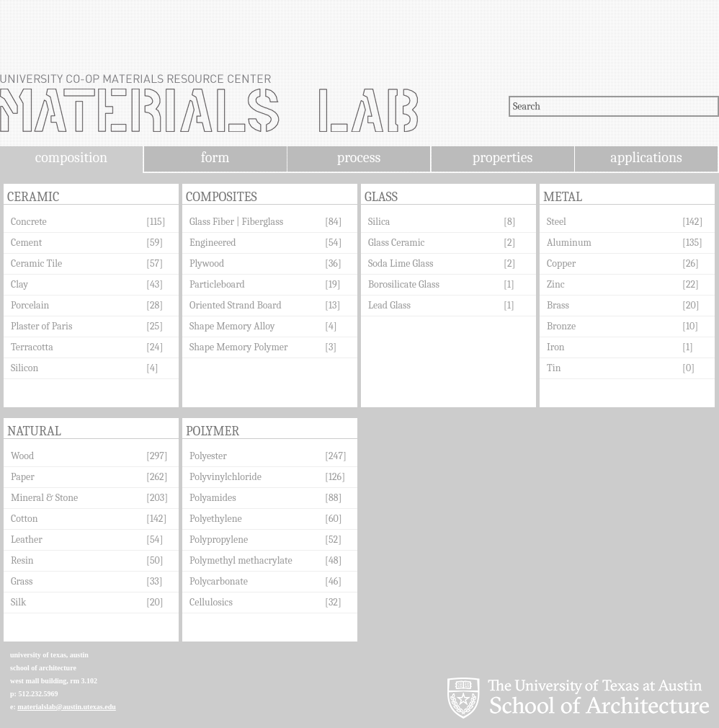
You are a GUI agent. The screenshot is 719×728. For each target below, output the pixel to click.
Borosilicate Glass (404, 284)
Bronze (561, 326)
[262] (157, 477)
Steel (557, 222)
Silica (379, 222)
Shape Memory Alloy (232, 326)
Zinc (556, 284)
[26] (691, 263)
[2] (509, 243)
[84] (333, 222)
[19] (333, 284)
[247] (336, 456)
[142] (692, 222)
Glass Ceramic (396, 243)
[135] (692, 243)
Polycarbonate (219, 581)
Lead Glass (389, 305)
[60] (334, 519)
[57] (155, 263)
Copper (561, 263)
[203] (157, 498)
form (215, 157)
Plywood (207, 263)
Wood (22, 456)
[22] (691, 284)
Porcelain (30, 305)
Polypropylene (219, 540)
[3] (331, 347)
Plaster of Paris (41, 326)
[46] (333, 581)
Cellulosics (211, 602)
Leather (27, 540)
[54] (333, 243)
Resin (22, 560)
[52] (333, 540)
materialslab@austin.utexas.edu (67, 707)
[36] (333, 263)
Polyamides (213, 498)
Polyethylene (216, 519)
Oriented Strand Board (236, 305)
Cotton (24, 519)
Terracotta (32, 347)
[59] (155, 243)
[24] (155, 347)
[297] (157, 456)
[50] (155, 560)
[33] (155, 581)
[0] (688, 368)
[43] (155, 284)
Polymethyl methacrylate (241, 560)
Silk (18, 602)
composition (71, 157)
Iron (556, 347)
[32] (333, 602)
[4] (152, 368)
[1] (509, 284)
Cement (26, 243)
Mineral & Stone (44, 498)
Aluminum (569, 243)
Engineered (213, 243)
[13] (332, 305)
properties (503, 157)
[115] (156, 222)
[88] (333, 498)
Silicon (24, 368)
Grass (22, 581)
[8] (510, 222)
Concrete (29, 222)
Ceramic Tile (36, 263)
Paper (23, 477)
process (359, 157)
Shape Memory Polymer (239, 347)
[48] (333, 560)
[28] (155, 305)
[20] (691, 305)
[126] (335, 477)
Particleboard (217, 284)
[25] (155, 326)
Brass (558, 305)
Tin (554, 368)
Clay (19, 284)
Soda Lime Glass (401, 263)
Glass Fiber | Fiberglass (236, 222)
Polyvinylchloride (225, 477)
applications (646, 157)
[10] (690, 326)
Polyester (208, 456)
